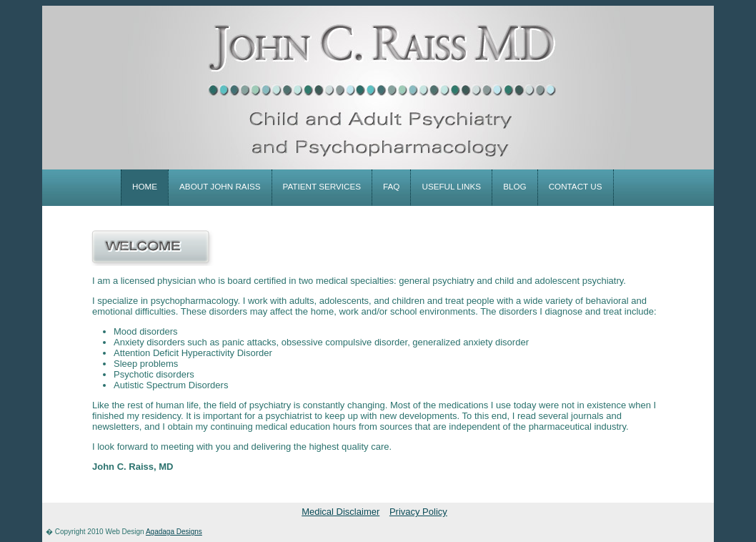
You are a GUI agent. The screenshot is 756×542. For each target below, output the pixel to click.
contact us (576, 186)
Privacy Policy (418, 512)
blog (514, 186)
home (145, 186)
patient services (322, 186)
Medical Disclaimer (340, 512)
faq (391, 186)
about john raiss (220, 186)
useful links (451, 186)
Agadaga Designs (174, 532)
